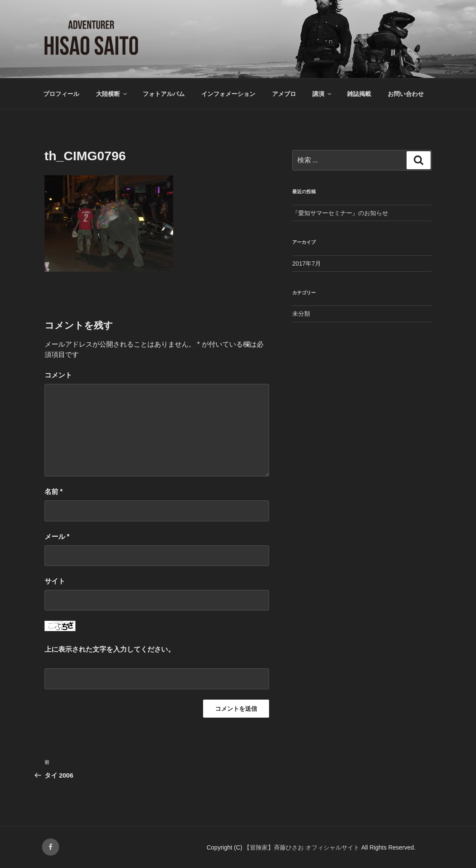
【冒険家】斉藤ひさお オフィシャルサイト (302, 847)
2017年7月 (307, 263)
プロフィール (61, 94)
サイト (55, 581)
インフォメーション (228, 94)
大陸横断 (112, 94)
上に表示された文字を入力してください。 (110, 649)
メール (57, 537)
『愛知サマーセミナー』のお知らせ (340, 213)
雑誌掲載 (359, 94)
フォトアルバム (164, 94)
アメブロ (284, 94)
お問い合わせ (406, 94)
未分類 (301, 314)
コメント (58, 375)
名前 (54, 492)
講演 (322, 94)
